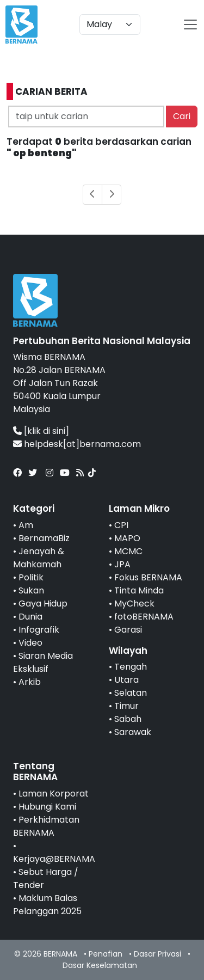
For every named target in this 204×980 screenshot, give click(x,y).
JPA (122, 564)
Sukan (31, 590)
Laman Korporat (54, 794)
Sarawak (133, 732)
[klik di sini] (47, 431)
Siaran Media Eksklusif (43, 662)
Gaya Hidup (43, 604)
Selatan (131, 693)
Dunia (30, 617)
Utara (126, 680)
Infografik (39, 630)
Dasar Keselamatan (100, 965)
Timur (126, 706)
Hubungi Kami (47, 807)
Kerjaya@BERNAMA (54, 859)
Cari (182, 116)
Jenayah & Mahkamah (39, 558)
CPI (121, 525)
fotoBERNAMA (144, 617)
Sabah (128, 719)
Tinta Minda (139, 590)
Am (26, 525)
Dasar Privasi (157, 954)
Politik (31, 577)
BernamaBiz (44, 538)
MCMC (128, 551)
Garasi (128, 630)
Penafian (106, 954)
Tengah (131, 667)
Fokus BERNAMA (148, 577)
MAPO (127, 538)
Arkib (30, 682)
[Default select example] (110, 24)
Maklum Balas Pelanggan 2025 (47, 905)
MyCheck (134, 604)
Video (30, 643)
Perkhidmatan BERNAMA (46, 826)
